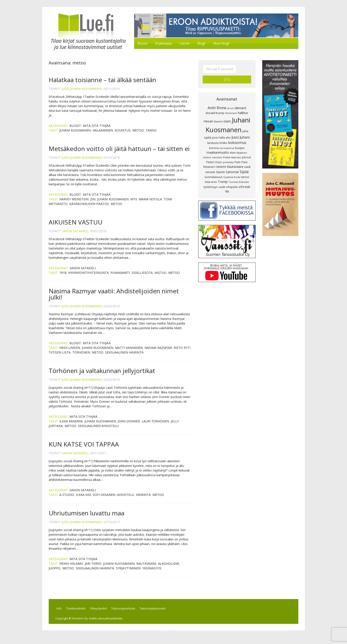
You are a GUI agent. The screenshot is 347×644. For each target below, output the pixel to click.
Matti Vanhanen (129, 352)
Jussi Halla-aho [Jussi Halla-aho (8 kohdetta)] (221, 132)
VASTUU (160, 277)
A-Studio (67, 499)
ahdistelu (126, 499)
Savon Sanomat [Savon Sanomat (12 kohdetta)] (227, 166)
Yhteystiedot (107, 613)
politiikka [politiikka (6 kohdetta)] (228, 156)
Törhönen (81, 357)
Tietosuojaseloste (135, 613)
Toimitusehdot (82, 613)
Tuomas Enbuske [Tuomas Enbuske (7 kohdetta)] (239, 176)
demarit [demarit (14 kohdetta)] (240, 102)
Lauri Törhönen (155, 425)
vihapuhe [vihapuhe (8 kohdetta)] (232, 181)
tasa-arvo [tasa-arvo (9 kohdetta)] (211, 176)
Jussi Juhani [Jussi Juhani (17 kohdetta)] (241, 131)
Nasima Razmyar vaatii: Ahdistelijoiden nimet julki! (114, 298)
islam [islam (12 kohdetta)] (227, 115)
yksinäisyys (152, 572)
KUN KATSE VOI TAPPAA (84, 448)
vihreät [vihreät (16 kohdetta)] (244, 180)
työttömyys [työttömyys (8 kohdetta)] (211, 181)
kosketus (123, 134)
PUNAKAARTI (120, 277)
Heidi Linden (70, 352)
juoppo (55, 572)
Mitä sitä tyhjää (97, 130)
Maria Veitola (150, 203)
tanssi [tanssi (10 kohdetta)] (245, 171)
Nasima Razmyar (158, 352)
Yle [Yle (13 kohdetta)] (227, 185)
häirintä (143, 499)
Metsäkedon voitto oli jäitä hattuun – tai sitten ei (119, 153)
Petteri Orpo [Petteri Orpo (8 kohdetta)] (214, 156)
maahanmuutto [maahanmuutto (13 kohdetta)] (218, 146)
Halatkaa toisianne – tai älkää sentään (102, 84)
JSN (93, 203)
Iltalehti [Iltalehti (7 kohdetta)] (218, 115)
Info (63, 613)
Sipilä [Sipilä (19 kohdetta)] (244, 166)
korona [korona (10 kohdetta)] (214, 142)
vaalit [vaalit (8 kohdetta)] (222, 181)
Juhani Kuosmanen (75, 134)
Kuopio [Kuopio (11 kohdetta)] (240, 142)
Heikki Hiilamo (71, 568)
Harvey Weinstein (74, 203)
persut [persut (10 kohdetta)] (246, 151)
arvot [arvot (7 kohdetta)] (230, 102)
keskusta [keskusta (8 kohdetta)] (213, 137)
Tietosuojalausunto (167, 613)
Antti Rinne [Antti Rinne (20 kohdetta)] (217, 102)
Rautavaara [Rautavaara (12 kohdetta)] (235, 161)
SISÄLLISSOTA (142, 277)
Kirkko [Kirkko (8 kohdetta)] (223, 137)
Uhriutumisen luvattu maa (87, 517)
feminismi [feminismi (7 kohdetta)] (231, 107)
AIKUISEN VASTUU (76, 226)
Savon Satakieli (83, 272)
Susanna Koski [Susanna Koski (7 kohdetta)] (232, 171)
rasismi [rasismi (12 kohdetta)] (221, 161)
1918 (63, 277)
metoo (138, 134)
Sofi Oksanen (104, 499)
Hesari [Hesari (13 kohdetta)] (208, 115)
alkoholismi (169, 568)
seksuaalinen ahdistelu (98, 430)
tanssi (151, 134)
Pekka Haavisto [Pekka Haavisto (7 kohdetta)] (232, 151)
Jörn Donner (129, 425)
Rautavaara (146, 568)
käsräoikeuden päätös (89, 208)
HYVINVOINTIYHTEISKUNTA (88, 277)
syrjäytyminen (128, 572)
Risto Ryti (182, 352)
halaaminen (103, 134)
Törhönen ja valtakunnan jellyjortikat (102, 375)
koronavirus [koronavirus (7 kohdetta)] (227, 142)
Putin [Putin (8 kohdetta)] (237, 156)
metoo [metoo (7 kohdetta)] (207, 151)
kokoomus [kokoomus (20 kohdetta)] (237, 137)
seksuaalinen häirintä (124, 357)
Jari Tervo (93, 568)
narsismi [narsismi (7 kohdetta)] (217, 151)
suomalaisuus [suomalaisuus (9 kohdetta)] (213, 171)
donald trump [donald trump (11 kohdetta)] (215, 107)
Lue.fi (86, 28)
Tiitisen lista (60, 357)
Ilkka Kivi (83, 499)
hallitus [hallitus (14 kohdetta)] (243, 107)
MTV (134, 203)
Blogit (75, 130)
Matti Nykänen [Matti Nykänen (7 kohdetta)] (238, 147)
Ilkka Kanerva (71, 425)
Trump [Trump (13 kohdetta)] (223, 175)
